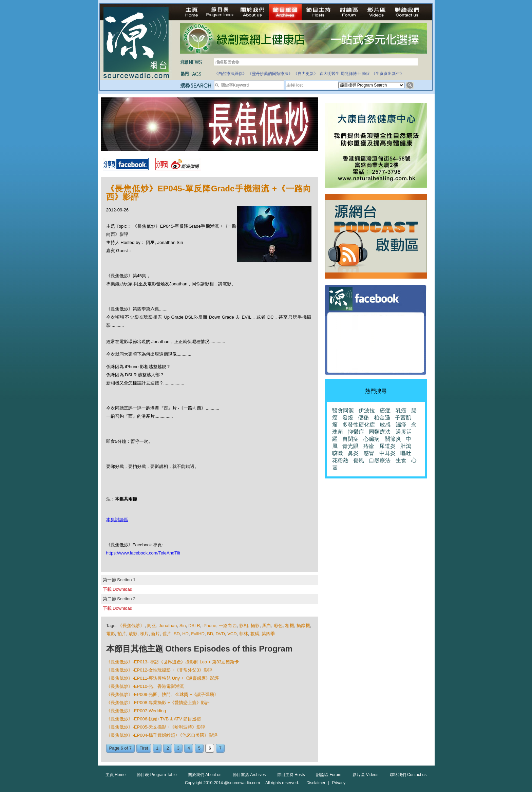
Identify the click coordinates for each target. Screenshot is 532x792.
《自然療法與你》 (230, 74)
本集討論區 (117, 520)
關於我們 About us (205, 775)
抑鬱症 (356, 432)
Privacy (339, 783)
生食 (401, 460)
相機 (289, 626)
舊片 (167, 634)
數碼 (255, 634)
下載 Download (118, 589)
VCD (232, 634)
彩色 (278, 626)
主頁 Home (116, 775)
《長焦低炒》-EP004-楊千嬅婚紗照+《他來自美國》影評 (162, 735)
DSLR (194, 626)
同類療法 (380, 432)
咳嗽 (338, 453)
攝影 (255, 626)
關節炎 (393, 439)
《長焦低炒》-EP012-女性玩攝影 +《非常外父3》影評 (159, 670)
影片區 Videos (365, 775)
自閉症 (350, 439)
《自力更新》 (306, 74)
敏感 (385, 425)
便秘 (363, 418)
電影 (111, 634)
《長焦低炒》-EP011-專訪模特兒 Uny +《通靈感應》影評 (163, 678)
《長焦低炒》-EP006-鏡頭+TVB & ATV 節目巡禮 (154, 719)
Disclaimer (316, 783)
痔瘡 (369, 446)
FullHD (198, 634)
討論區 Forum (329, 775)
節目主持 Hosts (291, 775)
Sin (183, 626)
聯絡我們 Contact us (408, 775)
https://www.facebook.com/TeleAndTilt (143, 553)
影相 (244, 626)
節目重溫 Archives (249, 775)
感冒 (369, 453)
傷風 (359, 460)
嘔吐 (406, 453)
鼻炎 (353, 453)
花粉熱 (340, 460)
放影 (133, 634)
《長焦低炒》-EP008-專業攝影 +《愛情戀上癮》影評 (158, 703)
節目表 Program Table (157, 775)
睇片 (144, 634)
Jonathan (168, 626)
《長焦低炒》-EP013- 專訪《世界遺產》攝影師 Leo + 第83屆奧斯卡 (173, 662)
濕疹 (401, 425)
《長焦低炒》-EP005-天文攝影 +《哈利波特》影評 (156, 727)
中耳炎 (387, 453)
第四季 (268, 634)
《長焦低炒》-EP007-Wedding (136, 711)
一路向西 (228, 626)
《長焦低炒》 (131, 626)
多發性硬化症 (359, 425)
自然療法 (380, 460)
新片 (155, 634)
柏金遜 (382, 418)
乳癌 (401, 410)
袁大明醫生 (329, 74)
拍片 (122, 634)
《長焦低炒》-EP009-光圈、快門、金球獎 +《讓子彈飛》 (163, 694)
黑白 (267, 626)
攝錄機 (303, 626)
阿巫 (152, 626)
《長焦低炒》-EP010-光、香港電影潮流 (145, 686)
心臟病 (372, 439)
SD (177, 634)
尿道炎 (387, 446)
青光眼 (350, 446)
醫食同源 (343, 410)
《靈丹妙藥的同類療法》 (270, 74)
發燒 (348, 418)
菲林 (244, 634)
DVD (220, 634)
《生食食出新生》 (388, 74)
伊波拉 (367, 410)
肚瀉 (406, 446)
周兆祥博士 (351, 74)
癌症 (366, 74)
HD (185, 634)
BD (210, 634)
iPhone (209, 626)
